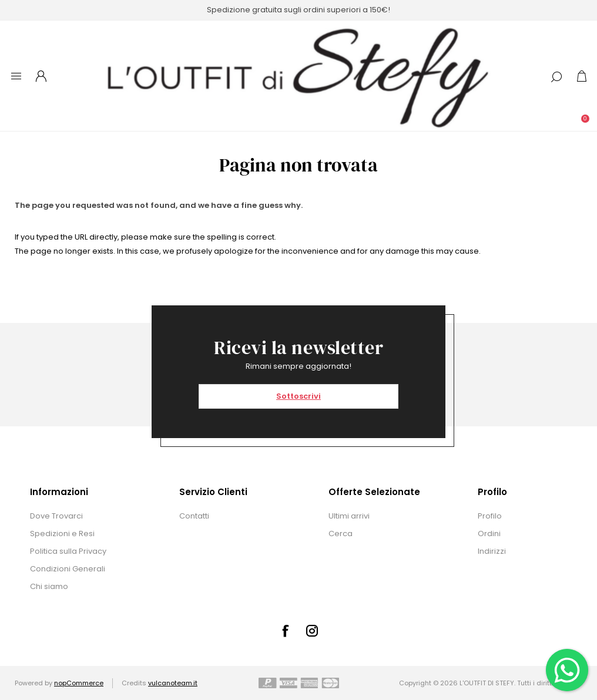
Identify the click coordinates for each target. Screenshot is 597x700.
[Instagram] (312, 631)
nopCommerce (79, 683)
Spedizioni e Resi (62, 534)
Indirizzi (492, 551)
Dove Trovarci (56, 516)
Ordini (489, 534)
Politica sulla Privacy (68, 551)
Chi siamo (49, 586)
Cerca (341, 534)
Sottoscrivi (298, 396)
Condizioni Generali (68, 569)
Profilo (490, 516)
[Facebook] (285, 631)
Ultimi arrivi (349, 516)
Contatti (194, 516)
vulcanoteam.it (173, 683)
